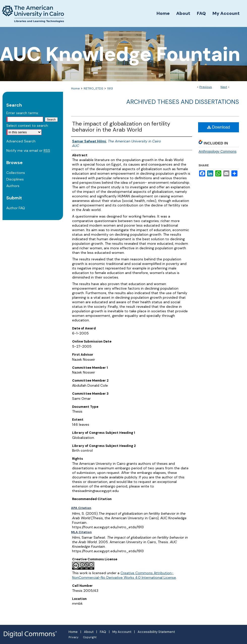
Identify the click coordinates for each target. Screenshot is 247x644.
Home (75, 88)
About (89, 632)
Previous (206, 87)
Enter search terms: (23, 113)
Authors (13, 186)
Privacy (73, 637)
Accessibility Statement (156, 632)
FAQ (103, 632)
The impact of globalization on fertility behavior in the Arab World (121, 127)
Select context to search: (27, 126)
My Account (122, 632)
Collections (16, 173)
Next (224, 87)
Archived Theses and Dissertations (183, 102)
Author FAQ (16, 208)
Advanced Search (21, 141)
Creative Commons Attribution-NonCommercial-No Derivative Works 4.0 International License (124, 575)
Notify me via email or (28, 150)
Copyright (90, 637)
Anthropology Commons (218, 151)
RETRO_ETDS (93, 88)
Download (219, 127)
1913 (110, 88)
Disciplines (15, 179)
